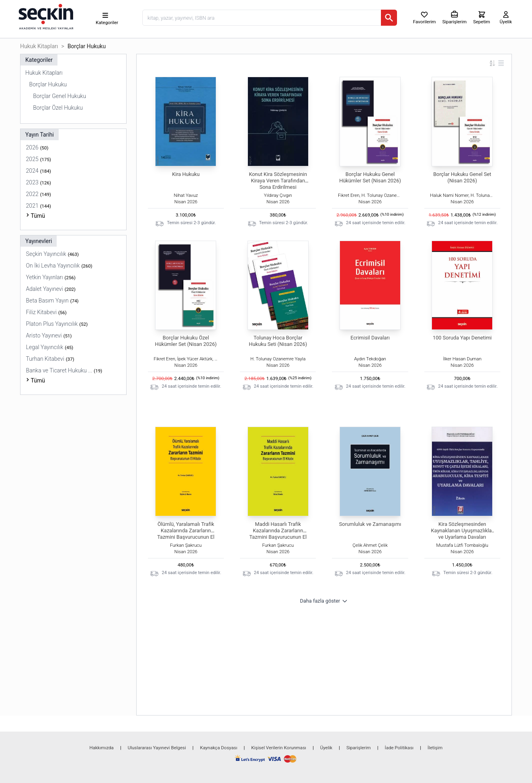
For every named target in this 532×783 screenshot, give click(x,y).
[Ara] (389, 18)
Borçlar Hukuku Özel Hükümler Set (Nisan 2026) (186, 341)
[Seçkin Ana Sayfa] (45, 16)
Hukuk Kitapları (39, 46)
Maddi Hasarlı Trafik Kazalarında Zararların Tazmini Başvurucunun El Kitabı (278, 534)
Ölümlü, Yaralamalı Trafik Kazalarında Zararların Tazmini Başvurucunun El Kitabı (186, 534)
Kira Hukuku (186, 174)
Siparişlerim (359, 748)
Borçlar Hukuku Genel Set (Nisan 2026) (462, 177)
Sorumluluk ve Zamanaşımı (370, 524)
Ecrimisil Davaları (370, 338)
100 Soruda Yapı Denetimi (462, 338)
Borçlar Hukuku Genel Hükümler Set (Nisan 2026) (370, 177)
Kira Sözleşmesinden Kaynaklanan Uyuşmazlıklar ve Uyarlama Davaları (462, 531)
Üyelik (326, 748)
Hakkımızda (102, 748)
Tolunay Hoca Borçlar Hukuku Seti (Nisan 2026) (278, 341)
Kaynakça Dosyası (219, 748)
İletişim (435, 748)
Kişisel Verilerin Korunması (279, 748)
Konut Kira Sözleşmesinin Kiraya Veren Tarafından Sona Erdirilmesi (278, 181)
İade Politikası (399, 748)
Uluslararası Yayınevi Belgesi (157, 748)
